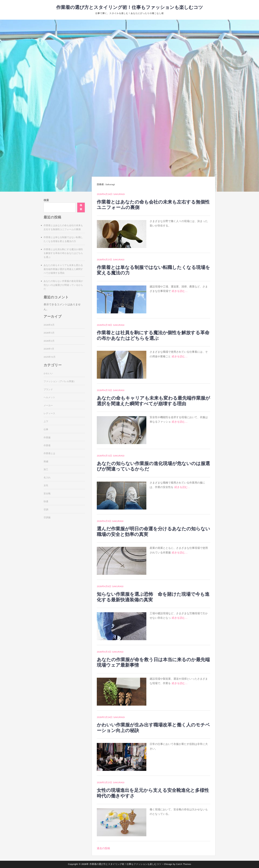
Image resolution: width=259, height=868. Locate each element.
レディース (49, 414)
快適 (46, 502)
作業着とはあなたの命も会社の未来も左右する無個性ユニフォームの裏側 (153, 205)
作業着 (47, 446)
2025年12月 (50, 357)
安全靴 (47, 494)
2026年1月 (49, 349)
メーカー (48, 406)
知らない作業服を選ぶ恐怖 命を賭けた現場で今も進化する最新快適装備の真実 (153, 597)
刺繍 (46, 462)
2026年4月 (49, 325)
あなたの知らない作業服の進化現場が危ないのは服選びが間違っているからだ (153, 467)
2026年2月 (49, 341)
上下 (46, 422)
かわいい (48, 374)
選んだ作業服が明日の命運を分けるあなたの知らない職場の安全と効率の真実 (153, 532)
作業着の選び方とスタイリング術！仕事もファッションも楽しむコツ (130, 8)
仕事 (46, 430)
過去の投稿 (103, 848)
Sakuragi (119, 194)
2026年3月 (49, 333)
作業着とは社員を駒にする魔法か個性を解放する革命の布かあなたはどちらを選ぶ (153, 336)
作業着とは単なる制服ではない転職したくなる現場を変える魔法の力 (153, 270)
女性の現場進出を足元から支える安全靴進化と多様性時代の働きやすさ (153, 793)
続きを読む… (180, 291)
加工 (46, 470)
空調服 (47, 518)
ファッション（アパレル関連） (60, 381)
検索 (46, 200)
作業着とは (49, 453)
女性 (46, 486)
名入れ (47, 478)
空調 (46, 510)
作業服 (47, 438)
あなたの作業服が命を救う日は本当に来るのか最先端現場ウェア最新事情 (153, 663)
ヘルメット (49, 397)
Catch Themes (184, 864)
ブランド (48, 390)
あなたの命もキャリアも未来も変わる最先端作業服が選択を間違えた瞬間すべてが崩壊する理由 (153, 401)
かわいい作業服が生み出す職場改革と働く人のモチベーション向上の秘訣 (153, 728)
